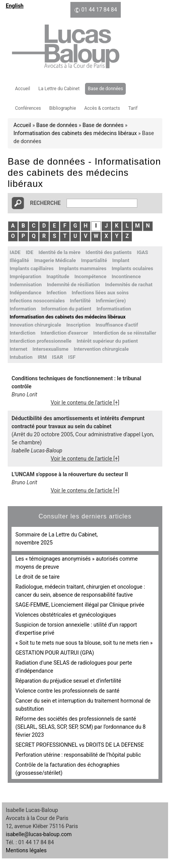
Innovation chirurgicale (35, 325)
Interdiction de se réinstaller (125, 333)
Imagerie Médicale (55, 260)
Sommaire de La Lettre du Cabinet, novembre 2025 (57, 539)
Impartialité (94, 260)
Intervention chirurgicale (101, 349)
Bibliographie (63, 108)
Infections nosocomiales (37, 301)
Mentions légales (26, 850)
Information (23, 309)
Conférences (28, 108)
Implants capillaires (32, 268)
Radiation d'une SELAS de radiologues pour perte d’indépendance (74, 667)
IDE (30, 252)
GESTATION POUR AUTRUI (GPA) (55, 653)
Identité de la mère (59, 252)
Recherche (45, 203)
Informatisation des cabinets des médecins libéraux (75, 133)
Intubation (21, 357)
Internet (18, 349)
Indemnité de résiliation (73, 285)
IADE (15, 252)
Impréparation (25, 276)
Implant (121, 260)
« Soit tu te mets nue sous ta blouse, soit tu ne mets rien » (84, 643)
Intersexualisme (50, 349)
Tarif (133, 108)
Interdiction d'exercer (64, 333)
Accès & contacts (102, 108)
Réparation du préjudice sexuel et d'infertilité (68, 681)
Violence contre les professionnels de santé (67, 691)
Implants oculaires (132, 268)
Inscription (78, 325)
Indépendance (25, 293)
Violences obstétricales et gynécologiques (66, 615)
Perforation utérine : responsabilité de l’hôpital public (78, 755)
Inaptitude (58, 276)
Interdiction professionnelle (41, 341)
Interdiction (22, 333)
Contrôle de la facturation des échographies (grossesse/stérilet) (67, 769)
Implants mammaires (83, 268)
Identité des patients (109, 252)
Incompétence (90, 276)
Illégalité (19, 260)
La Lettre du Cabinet (59, 89)
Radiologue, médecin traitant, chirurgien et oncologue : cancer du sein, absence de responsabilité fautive (80, 591)
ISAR (57, 357)
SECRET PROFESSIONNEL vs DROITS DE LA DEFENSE (80, 745)
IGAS (142, 252)
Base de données (105, 89)
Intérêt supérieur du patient (107, 341)
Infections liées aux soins (100, 293)
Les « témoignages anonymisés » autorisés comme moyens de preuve (77, 563)
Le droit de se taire (37, 577)
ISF (72, 357)
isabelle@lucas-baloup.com (39, 834)
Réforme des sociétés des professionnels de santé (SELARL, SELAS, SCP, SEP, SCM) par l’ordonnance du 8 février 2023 (81, 727)
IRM (42, 357)
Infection (57, 293)
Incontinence (126, 276)
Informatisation (114, 309)
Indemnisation (26, 285)
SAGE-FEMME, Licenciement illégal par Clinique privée (80, 605)
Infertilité (80, 301)
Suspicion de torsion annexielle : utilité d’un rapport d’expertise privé (76, 629)
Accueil (22, 89)
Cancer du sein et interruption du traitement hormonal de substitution (83, 705)
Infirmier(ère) (111, 301)
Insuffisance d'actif (117, 325)
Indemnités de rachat (129, 285)
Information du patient (66, 309)
